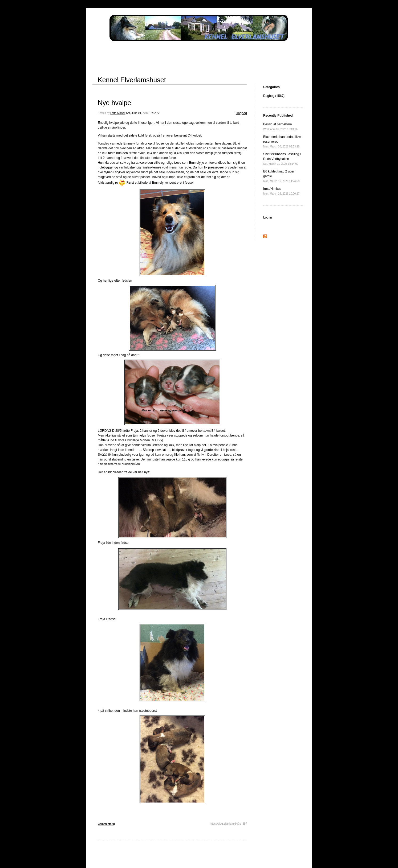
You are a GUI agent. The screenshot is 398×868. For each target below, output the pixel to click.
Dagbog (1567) (274, 96)
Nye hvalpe (114, 103)
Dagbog (241, 113)
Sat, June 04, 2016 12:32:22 (143, 113)
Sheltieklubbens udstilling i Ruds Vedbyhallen (282, 159)
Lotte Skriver (118, 113)
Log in (268, 217)
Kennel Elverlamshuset (132, 80)
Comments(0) (106, 824)
